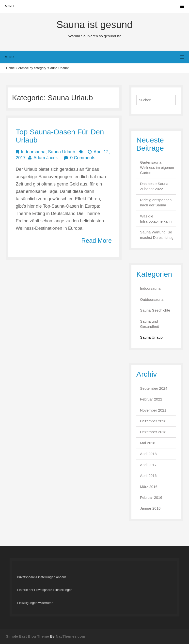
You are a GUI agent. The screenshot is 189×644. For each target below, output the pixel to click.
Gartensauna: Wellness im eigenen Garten (157, 168)
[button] (94, 577)
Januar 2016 (150, 508)
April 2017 (148, 465)
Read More (96, 241)
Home (10, 68)
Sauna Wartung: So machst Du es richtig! (157, 235)
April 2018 (148, 454)
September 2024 (154, 388)
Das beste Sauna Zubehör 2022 (154, 186)
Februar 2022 (151, 399)
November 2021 (153, 410)
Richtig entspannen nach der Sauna (156, 202)
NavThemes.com (71, 636)
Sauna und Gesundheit (150, 324)
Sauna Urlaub (62, 152)
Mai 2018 (148, 443)
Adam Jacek (46, 158)
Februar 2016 (151, 497)
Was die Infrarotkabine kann (156, 219)
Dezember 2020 (153, 421)
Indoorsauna (33, 152)
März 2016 (149, 487)
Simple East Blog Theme (27, 636)
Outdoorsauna (152, 299)
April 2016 (148, 476)
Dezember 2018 (153, 432)
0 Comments (83, 158)
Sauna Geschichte (155, 310)
